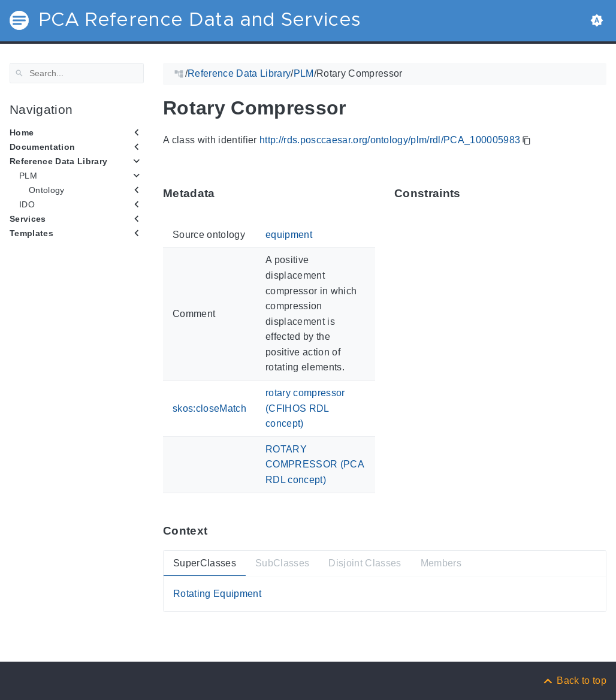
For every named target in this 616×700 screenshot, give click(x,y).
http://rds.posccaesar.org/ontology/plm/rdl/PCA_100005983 (390, 140)
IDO (27, 204)
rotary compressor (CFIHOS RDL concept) (305, 408)
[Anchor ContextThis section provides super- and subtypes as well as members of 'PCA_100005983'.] (216, 531)
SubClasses (282, 562)
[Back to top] (574, 681)
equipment (289, 235)
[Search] (77, 73)
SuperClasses (205, 562)
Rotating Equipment (217, 594)
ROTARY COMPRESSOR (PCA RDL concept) (315, 464)
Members (441, 562)
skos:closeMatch (209, 408)
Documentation (42, 147)
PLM (28, 176)
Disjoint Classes (365, 562)
